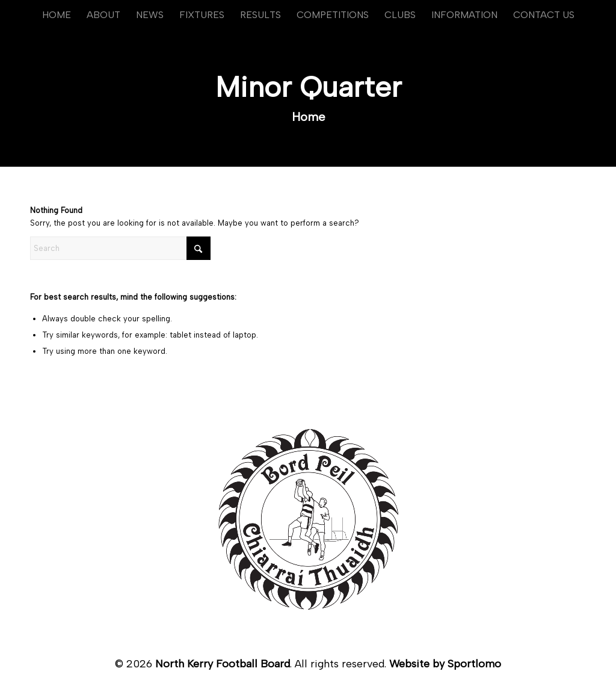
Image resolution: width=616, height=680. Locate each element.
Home (309, 117)
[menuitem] (57, 15)
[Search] (120, 248)
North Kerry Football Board (223, 664)
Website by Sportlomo (445, 664)
